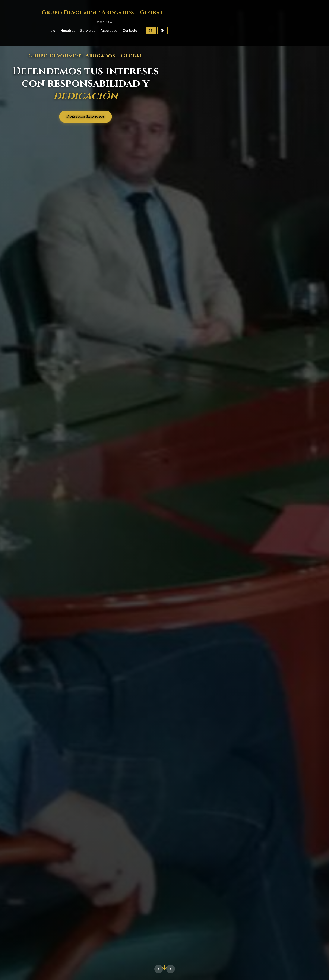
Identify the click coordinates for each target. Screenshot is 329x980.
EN (162, 31)
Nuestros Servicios (86, 117)
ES (151, 31)
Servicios (88, 31)
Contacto (130, 31)
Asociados (109, 31)
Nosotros (68, 31)
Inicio (51, 31)
